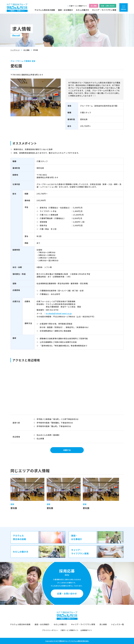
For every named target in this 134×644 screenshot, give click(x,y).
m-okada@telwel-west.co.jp (59, 313)
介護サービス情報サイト (78, 6)
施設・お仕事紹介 (65, 10)
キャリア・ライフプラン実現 (104, 10)
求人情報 (26, 50)
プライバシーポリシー (50, 630)
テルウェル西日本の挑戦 (45, 10)
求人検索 (94, 6)
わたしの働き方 (82, 10)
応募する (67, 450)
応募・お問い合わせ (108, 6)
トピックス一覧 (118, 624)
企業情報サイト (86, 630)
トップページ (15, 50)
